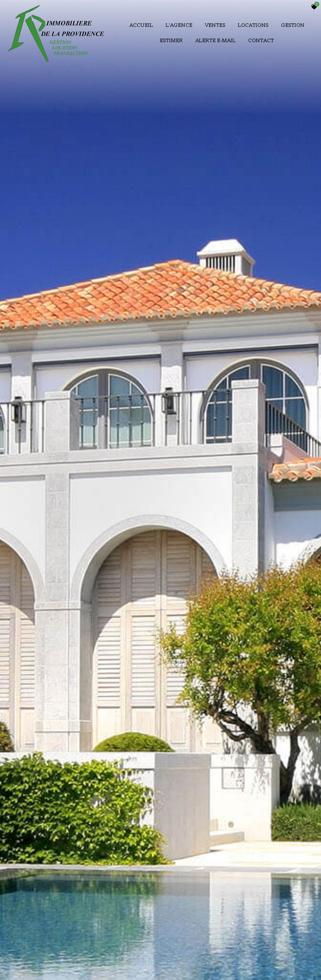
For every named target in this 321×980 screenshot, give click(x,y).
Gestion (293, 25)
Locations (253, 25)
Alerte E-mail (216, 40)
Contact (261, 40)
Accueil (141, 25)
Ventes (215, 25)
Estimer (172, 40)
